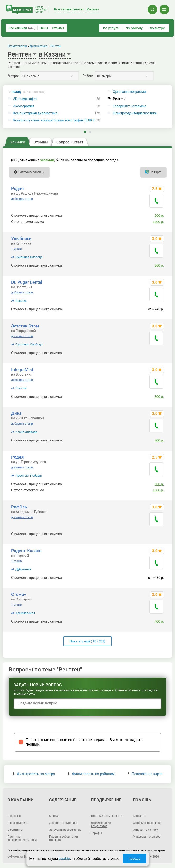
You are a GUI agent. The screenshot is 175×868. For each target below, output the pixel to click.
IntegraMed (22, 370)
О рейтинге (15, 830)
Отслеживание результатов (101, 825)
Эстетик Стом (25, 326)
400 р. (159, 621)
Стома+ (19, 594)
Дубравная (23, 569)
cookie (64, 859)
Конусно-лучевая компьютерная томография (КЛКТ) (54, 120)
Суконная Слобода (29, 257)
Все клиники (22, 28)
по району (134, 28)
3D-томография (25, 99)
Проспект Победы (29, 476)
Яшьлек (21, 301)
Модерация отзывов (147, 837)
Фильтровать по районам (91, 774)
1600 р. (158, 222)
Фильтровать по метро (34, 774)
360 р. (159, 265)
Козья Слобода (26, 432)
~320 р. (158, 534)
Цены (44, 28)
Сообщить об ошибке (147, 823)
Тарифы (96, 833)
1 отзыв (16, 249)
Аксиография (24, 106)
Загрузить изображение (65, 830)
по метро (157, 28)
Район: (88, 76)
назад (29, 92)
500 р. (159, 216)
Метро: (13, 76)
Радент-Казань (26, 551)
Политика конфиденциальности (22, 838)
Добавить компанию (63, 823)
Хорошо (135, 859)
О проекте (14, 816)
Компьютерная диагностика (35, 113)
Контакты (139, 816)
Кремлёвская (25, 613)
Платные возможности (107, 816)
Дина (16, 413)
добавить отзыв (22, 199)
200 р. (159, 440)
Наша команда (17, 823)
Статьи (54, 816)
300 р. (159, 353)
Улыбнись (21, 238)
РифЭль (19, 507)
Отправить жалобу (145, 830)
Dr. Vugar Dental (27, 282)
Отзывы (58, 28)
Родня (17, 189)
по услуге (111, 28)
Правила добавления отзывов (63, 838)
